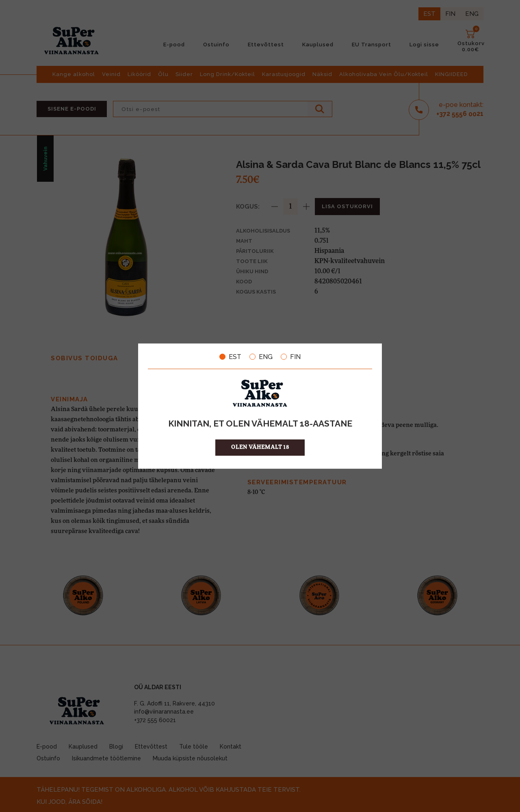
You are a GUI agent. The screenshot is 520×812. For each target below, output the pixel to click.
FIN (291, 357)
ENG (261, 357)
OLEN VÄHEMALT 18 (260, 447)
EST (230, 357)
